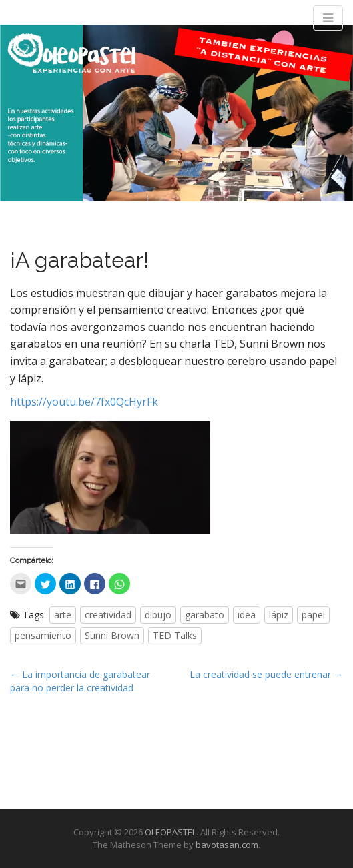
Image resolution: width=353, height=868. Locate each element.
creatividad (108, 615)
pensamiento (43, 635)
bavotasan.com (227, 845)
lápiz (279, 615)
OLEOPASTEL (170, 832)
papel (313, 615)
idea (247, 615)
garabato (205, 615)
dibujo (158, 615)
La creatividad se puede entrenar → (266, 674)
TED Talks (175, 635)
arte (63, 615)
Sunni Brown (112, 635)
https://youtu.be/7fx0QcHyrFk (84, 402)
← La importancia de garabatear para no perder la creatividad (80, 681)
